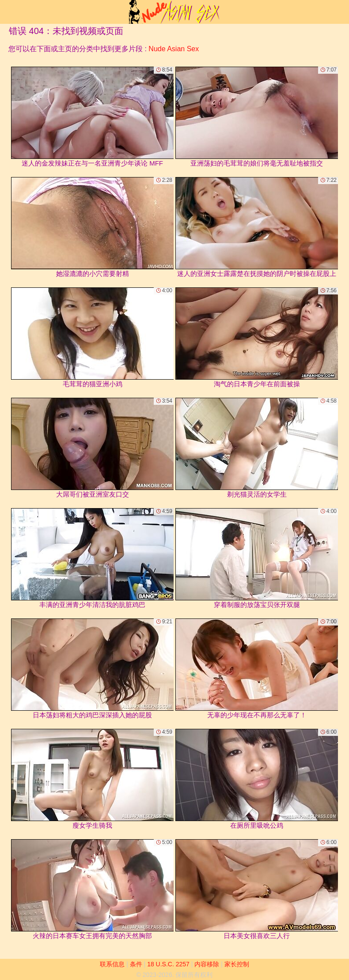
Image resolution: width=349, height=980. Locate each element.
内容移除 (207, 964)
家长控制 (237, 964)
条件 (136, 964)
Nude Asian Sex (174, 49)
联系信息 (112, 964)
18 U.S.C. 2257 (168, 964)
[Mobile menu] (8, 12)
